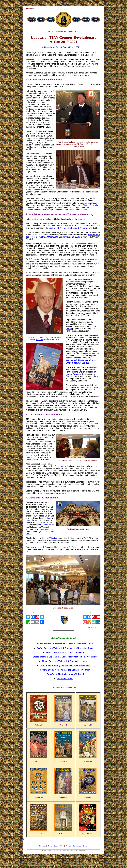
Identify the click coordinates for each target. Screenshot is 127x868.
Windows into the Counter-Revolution (65, 670)
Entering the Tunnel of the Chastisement (65, 666)
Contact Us (77, 846)
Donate (86, 846)
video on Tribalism (49, 538)
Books (56, 846)
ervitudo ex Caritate (73, 237)
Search (68, 846)
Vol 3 (28, 534)
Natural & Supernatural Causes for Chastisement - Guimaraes (65, 657)
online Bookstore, (56, 466)
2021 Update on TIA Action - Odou (65, 652)
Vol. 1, (43, 531)
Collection (42, 846)
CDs (62, 846)
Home (50, 846)
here (87, 529)
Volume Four (46, 525)
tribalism (39, 340)
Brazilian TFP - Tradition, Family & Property (68, 228)
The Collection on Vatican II (65, 674)
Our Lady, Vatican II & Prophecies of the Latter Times (65, 648)
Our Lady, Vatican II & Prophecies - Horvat (65, 661)
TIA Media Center (65, 679)
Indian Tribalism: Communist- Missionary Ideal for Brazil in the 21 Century (81, 360)
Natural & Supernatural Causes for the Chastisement (65, 644)
